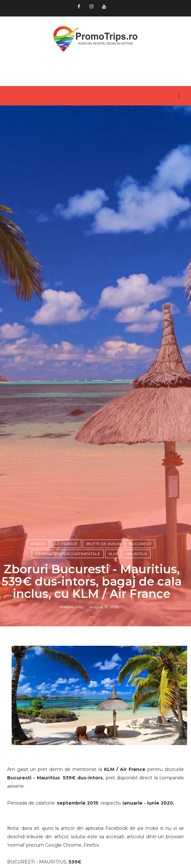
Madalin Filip (72, 607)
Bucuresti (140, 544)
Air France (66, 544)
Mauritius (136, 554)
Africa (38, 544)
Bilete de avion (103, 544)
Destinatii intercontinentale (68, 554)
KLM (113, 554)
